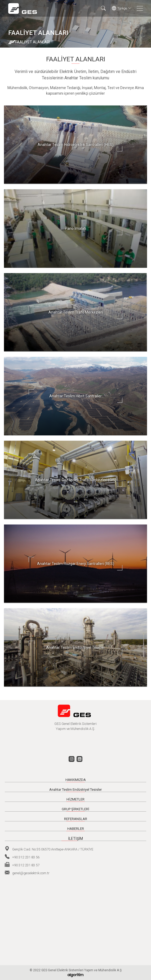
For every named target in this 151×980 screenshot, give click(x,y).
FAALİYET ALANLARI (33, 42)
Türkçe (122, 8)
